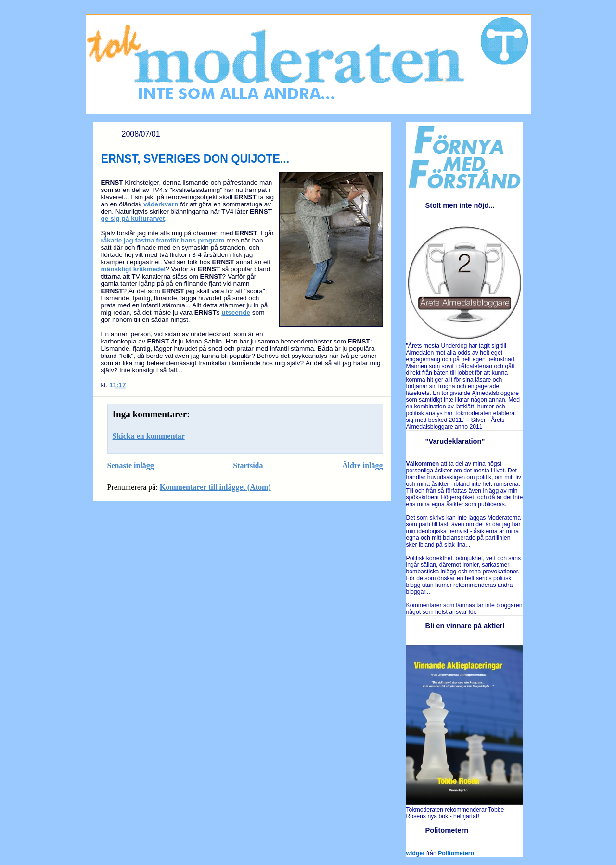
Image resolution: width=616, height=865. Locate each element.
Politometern (456, 853)
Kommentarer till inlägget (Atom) (215, 487)
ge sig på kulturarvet (133, 219)
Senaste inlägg (131, 465)
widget (416, 853)
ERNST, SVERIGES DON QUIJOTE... (195, 159)
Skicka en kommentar (149, 436)
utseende (236, 312)
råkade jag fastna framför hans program (163, 240)
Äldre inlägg (363, 465)
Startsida (248, 465)
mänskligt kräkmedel (134, 269)
